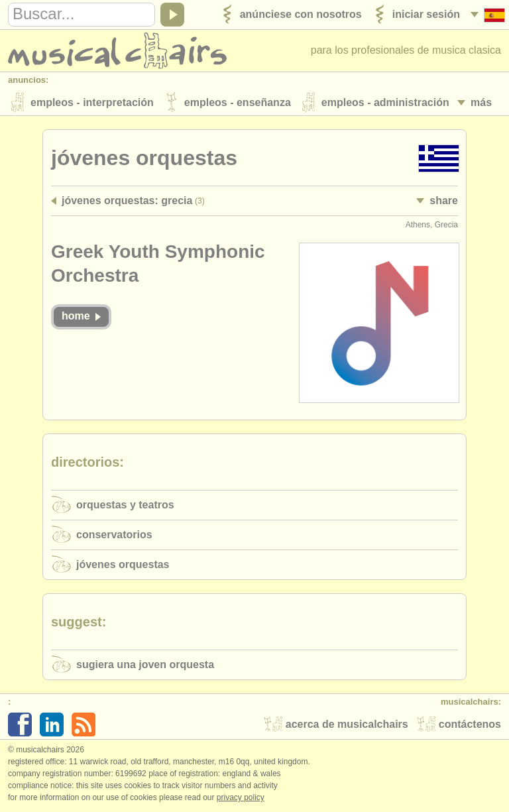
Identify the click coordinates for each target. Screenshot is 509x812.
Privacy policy (241, 798)
